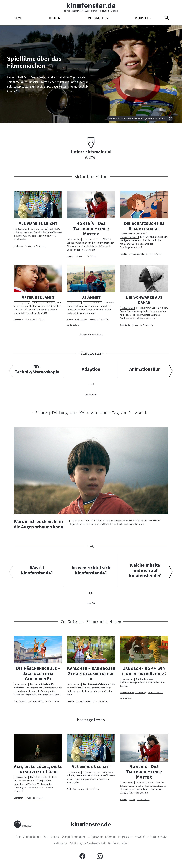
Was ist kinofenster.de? (37, 570)
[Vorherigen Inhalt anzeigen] (11, 372)
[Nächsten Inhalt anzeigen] (171, 372)
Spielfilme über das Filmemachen (34, 62)
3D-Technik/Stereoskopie (37, 369)
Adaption (91, 369)
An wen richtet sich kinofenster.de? (91, 570)
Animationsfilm (145, 369)
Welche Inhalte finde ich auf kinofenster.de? (145, 570)
